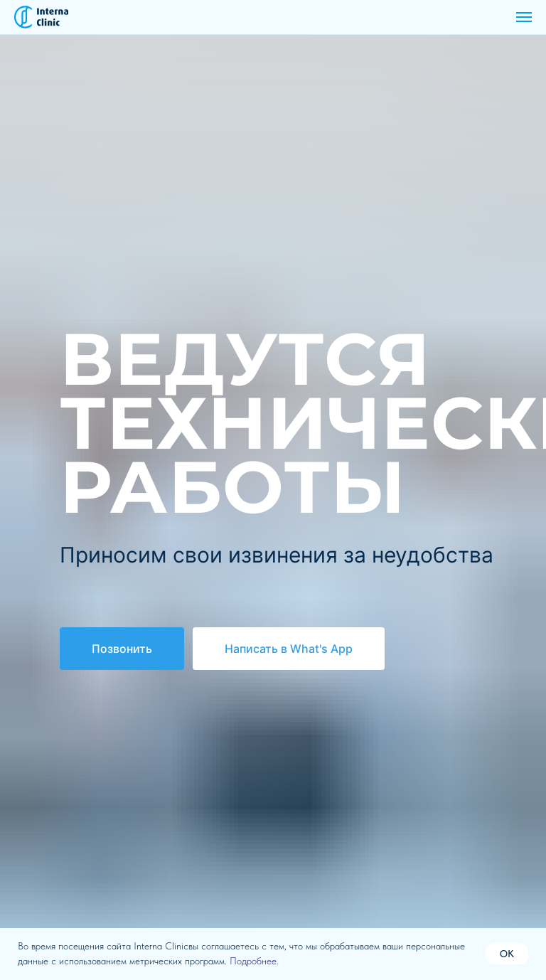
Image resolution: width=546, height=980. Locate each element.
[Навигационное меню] (524, 17)
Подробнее (253, 961)
